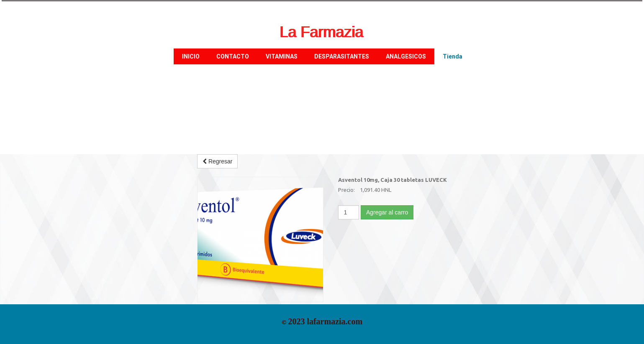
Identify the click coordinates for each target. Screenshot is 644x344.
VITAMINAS (282, 56)
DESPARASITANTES (342, 56)
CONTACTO (233, 56)
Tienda (453, 56)
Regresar (217, 161)
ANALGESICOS (406, 56)
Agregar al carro (387, 212)
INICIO (191, 56)
